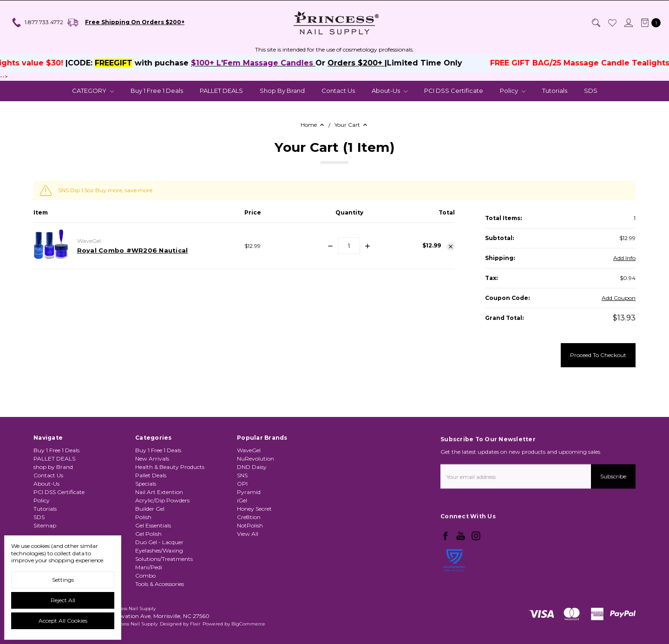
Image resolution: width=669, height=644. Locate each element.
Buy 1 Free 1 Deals (157, 91)
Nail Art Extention (159, 528)
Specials (146, 520)
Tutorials (555, 91)
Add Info (624, 258)
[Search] (596, 23)
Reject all (63, 600)
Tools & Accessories (160, 620)
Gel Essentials (153, 562)
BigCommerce (248, 624)
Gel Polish (148, 570)
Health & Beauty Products (170, 503)
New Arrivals (152, 495)
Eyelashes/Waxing (159, 587)
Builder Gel (150, 545)
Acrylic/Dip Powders (162, 537)
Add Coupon (619, 298)
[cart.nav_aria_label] (649, 23)
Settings (63, 580)
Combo (145, 612)
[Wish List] (612, 23)
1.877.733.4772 (37, 23)
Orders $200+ (369, 63)
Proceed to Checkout (598, 355)
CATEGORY (93, 91)
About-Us (390, 91)
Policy (513, 91)
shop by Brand (282, 91)
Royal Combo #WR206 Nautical (133, 250)
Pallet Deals (151, 511)
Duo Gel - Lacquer (159, 578)
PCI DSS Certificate (454, 91)
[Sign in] (628, 23)
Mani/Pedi (149, 603)
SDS (591, 91)
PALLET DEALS (221, 91)
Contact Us (338, 91)
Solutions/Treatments (164, 595)
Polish (143, 553)
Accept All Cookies (63, 621)
